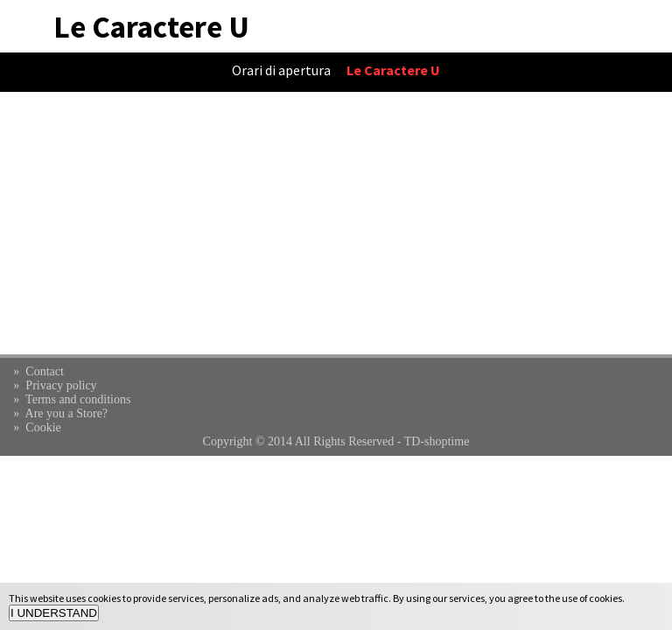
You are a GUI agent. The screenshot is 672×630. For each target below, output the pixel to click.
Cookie (43, 427)
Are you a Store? (66, 413)
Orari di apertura (281, 70)
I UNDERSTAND (54, 613)
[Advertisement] (336, 223)
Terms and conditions (78, 399)
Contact (45, 371)
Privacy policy (61, 385)
